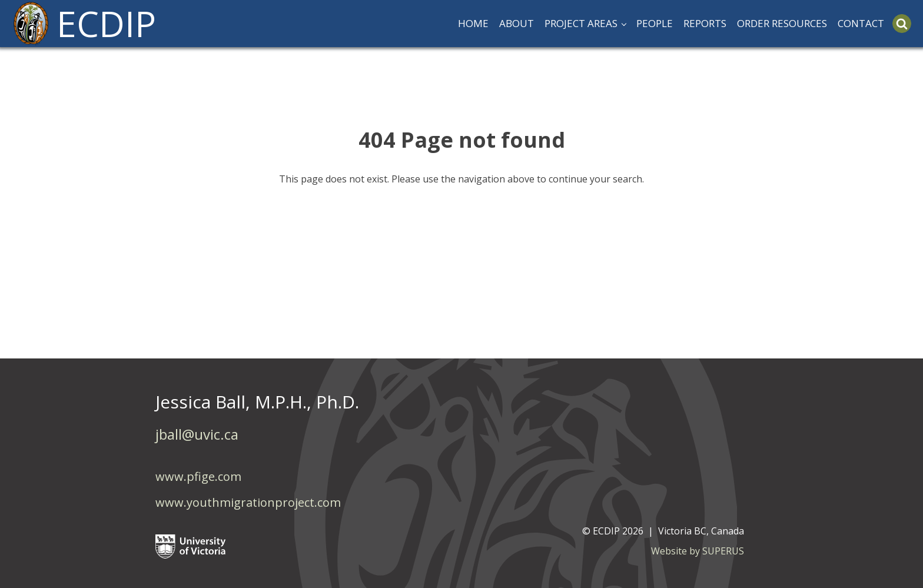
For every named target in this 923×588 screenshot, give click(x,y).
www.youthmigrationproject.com (248, 502)
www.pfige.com (198, 476)
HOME (473, 23)
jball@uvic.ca (197, 434)
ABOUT (517, 23)
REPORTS (705, 23)
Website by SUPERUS (698, 551)
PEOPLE (655, 23)
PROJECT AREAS (581, 23)
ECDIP (106, 24)
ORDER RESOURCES (782, 23)
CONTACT (861, 23)
